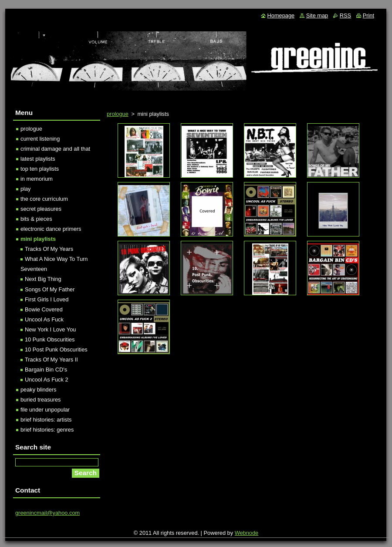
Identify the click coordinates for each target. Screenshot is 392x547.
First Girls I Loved (47, 299)
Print (368, 15)
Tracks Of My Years (49, 249)
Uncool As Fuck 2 (47, 380)
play (25, 189)
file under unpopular (45, 410)
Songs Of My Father (50, 289)
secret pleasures (41, 209)
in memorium (37, 179)
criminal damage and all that (55, 149)
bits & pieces (36, 219)
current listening (40, 139)
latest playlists (38, 159)
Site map (317, 15)
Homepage (281, 15)
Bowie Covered (44, 309)
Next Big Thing (43, 279)
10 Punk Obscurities (50, 339)
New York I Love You (50, 329)
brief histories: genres (47, 430)
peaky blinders (39, 390)
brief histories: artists (46, 420)
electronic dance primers (51, 229)
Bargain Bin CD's (46, 370)
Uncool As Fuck (44, 319)
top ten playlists (40, 169)
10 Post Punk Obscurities (56, 349)
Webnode (247, 533)
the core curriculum (44, 199)
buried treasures (41, 400)
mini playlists (38, 239)
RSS (345, 15)
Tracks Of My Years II (51, 360)
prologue (118, 114)
